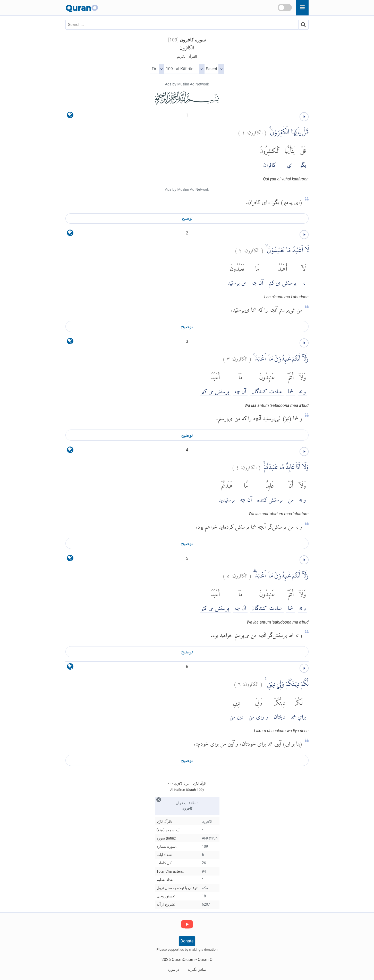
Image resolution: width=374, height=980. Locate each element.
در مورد (174, 969)
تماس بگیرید (197, 969)
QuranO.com (183, 960)
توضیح (187, 218)
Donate (187, 941)
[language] (70, 116)
